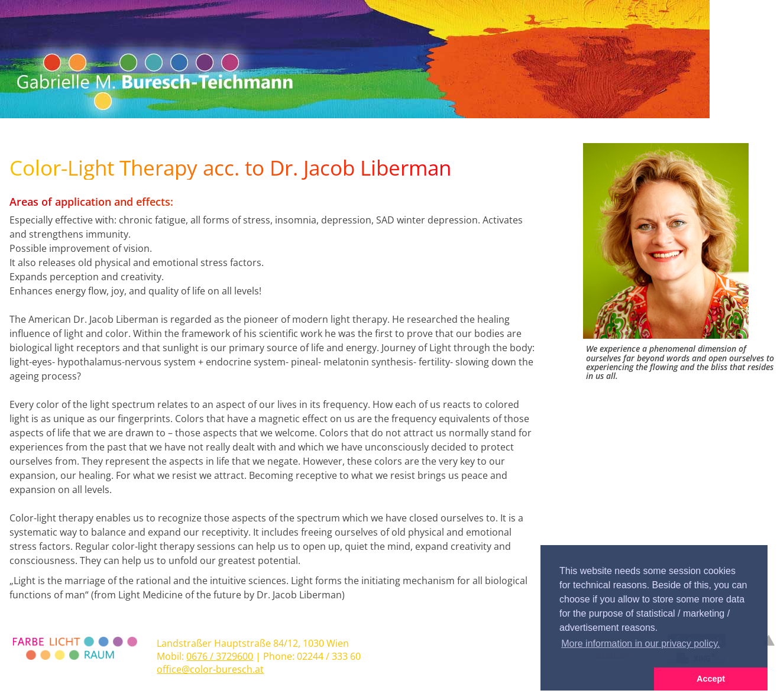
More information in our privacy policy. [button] (640, 644)
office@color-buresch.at (210, 669)
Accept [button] (711, 679)
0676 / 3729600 (220, 656)
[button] (597, 679)
